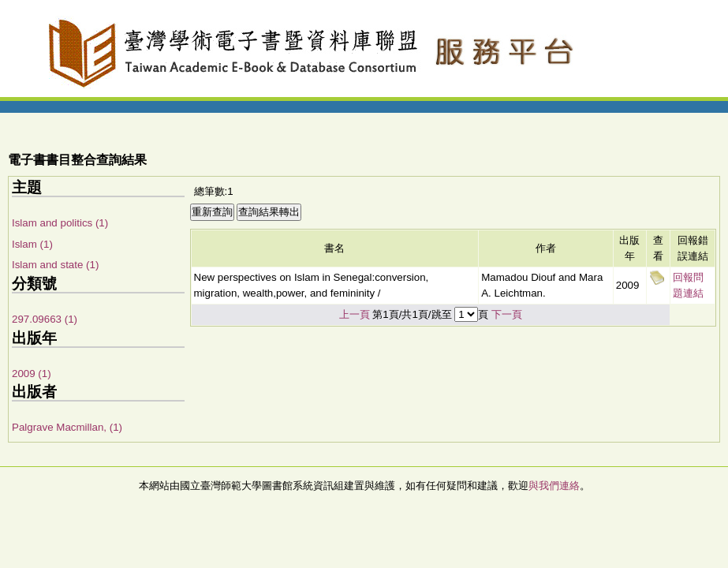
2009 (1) (32, 374)
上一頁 (355, 314)
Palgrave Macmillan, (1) (67, 427)
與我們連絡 (554, 486)
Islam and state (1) (55, 265)
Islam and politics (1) (60, 223)
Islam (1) (32, 244)
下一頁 (507, 314)
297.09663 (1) (45, 319)
